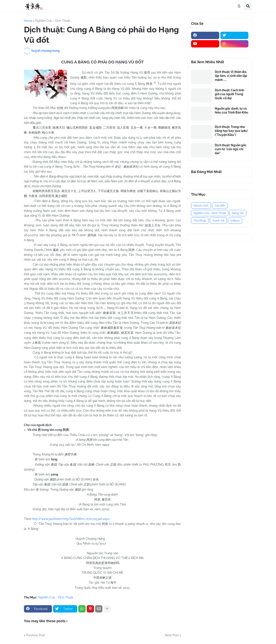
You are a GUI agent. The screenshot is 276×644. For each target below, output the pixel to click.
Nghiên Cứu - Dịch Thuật (53, 21)
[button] (239, 6)
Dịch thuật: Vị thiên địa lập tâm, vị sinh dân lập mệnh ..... (231, 76)
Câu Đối (220, 205)
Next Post (172, 635)
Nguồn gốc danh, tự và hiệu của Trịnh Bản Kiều (231, 110)
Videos (235, 221)
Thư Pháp (200, 221)
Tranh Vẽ (218, 221)
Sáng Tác (238, 213)
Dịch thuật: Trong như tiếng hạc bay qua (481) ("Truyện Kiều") (231, 131)
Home (28, 21)
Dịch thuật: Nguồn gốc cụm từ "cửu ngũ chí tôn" (231, 149)
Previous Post (36, 635)
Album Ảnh (201, 205)
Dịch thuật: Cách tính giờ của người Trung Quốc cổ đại (229, 94)
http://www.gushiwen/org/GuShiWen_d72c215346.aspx (71, 519)
